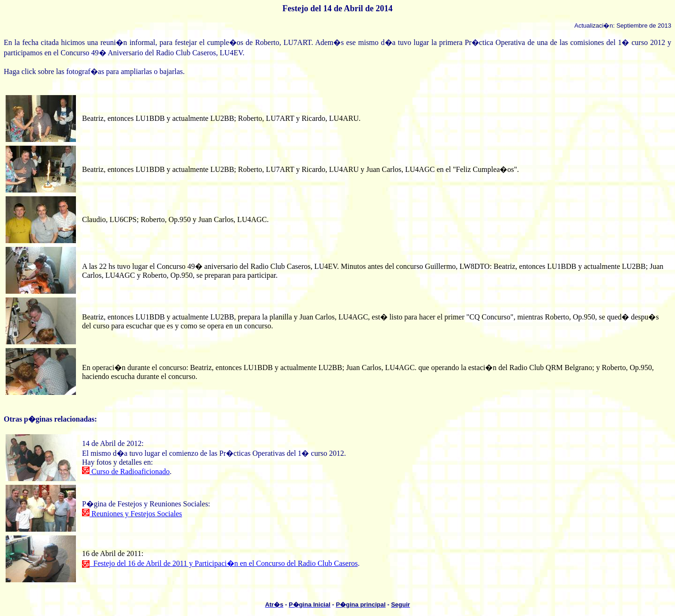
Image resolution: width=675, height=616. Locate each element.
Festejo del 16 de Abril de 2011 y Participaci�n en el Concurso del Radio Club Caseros (220, 563)
